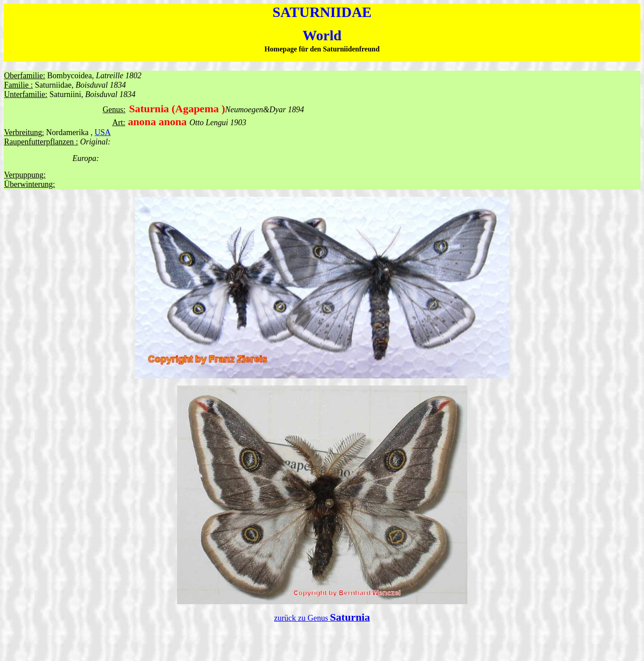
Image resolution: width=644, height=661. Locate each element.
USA (102, 132)
